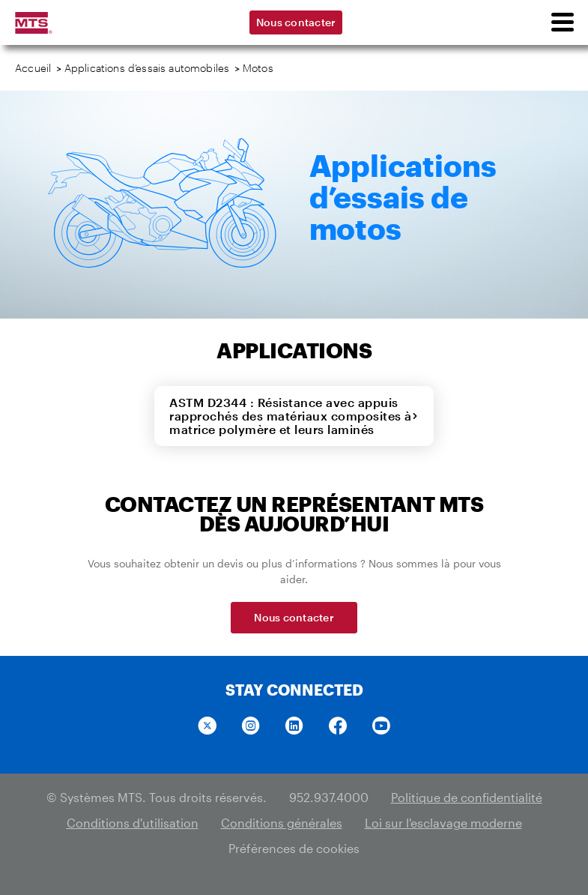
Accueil (33, 68)
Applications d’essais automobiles (147, 68)
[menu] (562, 22)
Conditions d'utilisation (133, 823)
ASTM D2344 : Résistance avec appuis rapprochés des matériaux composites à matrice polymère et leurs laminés (294, 416)
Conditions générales (282, 823)
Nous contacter (296, 22)
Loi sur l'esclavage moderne (443, 823)
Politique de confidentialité (467, 797)
